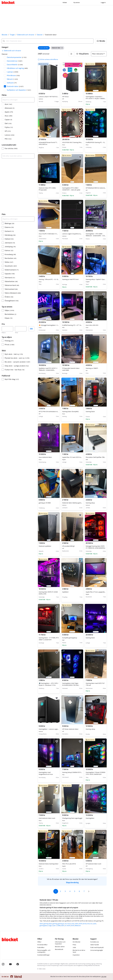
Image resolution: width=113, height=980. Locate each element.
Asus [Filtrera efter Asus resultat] (9, 116)
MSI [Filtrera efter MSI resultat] (8, 139)
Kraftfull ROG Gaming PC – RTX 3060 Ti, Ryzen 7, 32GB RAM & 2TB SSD (96, 143)
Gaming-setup (90, 729)
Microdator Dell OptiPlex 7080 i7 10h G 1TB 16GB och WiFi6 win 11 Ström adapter (96, 457)
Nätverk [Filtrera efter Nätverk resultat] (12, 79)
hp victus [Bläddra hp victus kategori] (68, 924)
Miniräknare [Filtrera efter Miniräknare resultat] (13, 75)
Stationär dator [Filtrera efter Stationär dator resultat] (15, 86)
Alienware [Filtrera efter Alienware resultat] (10, 108)
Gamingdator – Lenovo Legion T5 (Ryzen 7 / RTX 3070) (49, 729)
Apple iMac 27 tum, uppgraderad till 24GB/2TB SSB (96, 592)
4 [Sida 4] (70, 891)
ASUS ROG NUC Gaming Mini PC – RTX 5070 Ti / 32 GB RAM (72, 143)
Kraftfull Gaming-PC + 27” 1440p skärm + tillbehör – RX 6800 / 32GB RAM (72, 325)
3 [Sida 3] (65, 891)
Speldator (65, 592)
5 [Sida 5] (75, 891)
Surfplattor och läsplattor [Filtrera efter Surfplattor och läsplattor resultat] (19, 90)
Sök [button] (31, 329)
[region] (96, 77)
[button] (101, 41)
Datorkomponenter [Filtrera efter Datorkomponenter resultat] (17, 57)
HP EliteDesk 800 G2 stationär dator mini (96, 188)
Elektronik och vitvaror (26, 35)
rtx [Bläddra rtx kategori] (91, 924)
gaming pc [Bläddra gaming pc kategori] (61, 924)
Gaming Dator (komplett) (72, 412)
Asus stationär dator (49, 457)
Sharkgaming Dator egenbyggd (72, 818)
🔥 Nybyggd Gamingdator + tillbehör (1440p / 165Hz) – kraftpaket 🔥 (49, 325)
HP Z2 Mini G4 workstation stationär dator (49, 412)
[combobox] (48, 41)
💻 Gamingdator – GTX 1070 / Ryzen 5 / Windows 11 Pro (49, 684)
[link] (11, 51)
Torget (12, 35)
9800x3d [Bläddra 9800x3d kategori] (78, 926)
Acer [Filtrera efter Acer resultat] (8, 104)
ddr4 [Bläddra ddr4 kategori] (77, 924)
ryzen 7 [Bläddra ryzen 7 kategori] (54, 926)
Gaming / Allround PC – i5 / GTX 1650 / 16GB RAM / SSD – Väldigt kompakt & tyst (49, 279)
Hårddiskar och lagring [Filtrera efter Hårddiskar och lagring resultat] (17, 68)
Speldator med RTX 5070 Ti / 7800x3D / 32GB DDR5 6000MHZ (48, 370)
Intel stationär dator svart (49, 818)
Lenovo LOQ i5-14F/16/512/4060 (49, 97)
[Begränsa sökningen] (18, 100)
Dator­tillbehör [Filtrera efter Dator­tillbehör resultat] (15, 65)
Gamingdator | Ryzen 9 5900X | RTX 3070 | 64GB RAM (96, 773)
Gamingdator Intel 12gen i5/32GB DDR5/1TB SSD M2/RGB (71, 685)
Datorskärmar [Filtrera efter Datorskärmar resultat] (15, 61)
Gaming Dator (90, 412)
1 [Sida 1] (56, 891)
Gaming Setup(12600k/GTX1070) (72, 772)
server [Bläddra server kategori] (85, 924)
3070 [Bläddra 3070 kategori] (80, 924)
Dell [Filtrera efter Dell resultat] (8, 123)
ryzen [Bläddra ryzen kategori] (94, 924)
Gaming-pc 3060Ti (96, 368)
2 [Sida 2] (60, 891)
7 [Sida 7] (84, 891)
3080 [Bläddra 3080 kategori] (59, 926)
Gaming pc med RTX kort (70, 279)
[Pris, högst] (21, 329)
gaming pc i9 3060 (45, 503)
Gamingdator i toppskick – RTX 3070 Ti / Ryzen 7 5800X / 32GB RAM (96, 99)
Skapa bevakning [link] (72, 883)
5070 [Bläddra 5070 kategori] (72, 926)
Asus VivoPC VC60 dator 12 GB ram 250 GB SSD (49, 234)
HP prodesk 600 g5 (72, 546)
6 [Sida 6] (79, 891)
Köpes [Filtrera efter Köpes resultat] (9, 318)
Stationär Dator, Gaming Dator (49, 864)
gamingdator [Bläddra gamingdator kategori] (44, 926)
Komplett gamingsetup (72, 638)
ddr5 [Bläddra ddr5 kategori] (63, 926)
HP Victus (72, 97)
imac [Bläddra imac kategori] (73, 924)
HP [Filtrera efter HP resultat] (8, 131)
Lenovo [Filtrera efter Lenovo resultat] (10, 135)
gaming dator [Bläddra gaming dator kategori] (48, 924)
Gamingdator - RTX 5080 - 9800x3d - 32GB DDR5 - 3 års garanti (96, 236)
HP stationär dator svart (96, 864)
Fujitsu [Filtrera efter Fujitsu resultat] (9, 127)
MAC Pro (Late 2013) (72, 864)
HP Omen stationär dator (72, 729)
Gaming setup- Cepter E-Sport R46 (96, 279)
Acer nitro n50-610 (96, 325)
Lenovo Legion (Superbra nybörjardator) (72, 234)
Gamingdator (90, 818)
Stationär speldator (45, 546)
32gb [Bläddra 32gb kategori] (50, 926)
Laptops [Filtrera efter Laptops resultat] (13, 72)
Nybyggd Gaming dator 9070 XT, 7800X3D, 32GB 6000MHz (95, 547)
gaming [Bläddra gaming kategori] (55, 924)
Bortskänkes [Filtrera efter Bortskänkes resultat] (11, 314)
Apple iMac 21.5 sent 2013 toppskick (72, 457)
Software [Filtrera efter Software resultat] (12, 83)
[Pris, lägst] (7, 329)
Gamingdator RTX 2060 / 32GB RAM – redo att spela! (71, 189)
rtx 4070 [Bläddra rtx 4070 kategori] (68, 926)
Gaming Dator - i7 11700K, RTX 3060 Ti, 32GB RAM (49, 639)
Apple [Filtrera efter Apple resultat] (9, 112)
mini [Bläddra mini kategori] (88, 924)
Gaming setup (96, 503)
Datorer (40, 35)
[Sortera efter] (99, 54)
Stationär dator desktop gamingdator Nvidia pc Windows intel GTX (72, 503)
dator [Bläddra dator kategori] (41, 924)
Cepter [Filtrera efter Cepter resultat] (8, 120)
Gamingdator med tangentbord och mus (46, 773)
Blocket (5, 35)
